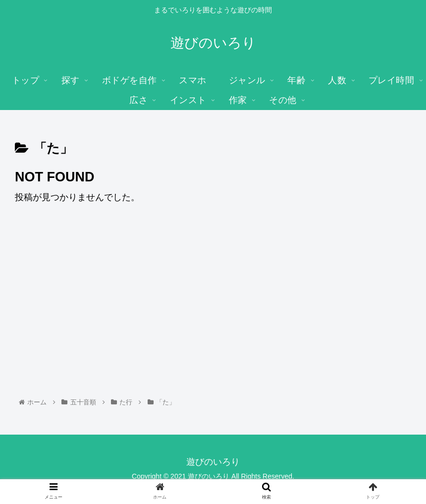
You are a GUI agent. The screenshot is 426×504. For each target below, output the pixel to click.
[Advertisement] (213, 286)
